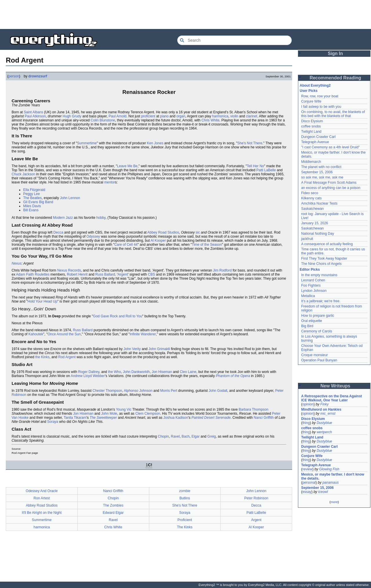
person (14, 76)
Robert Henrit (77, 274)
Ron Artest (42, 498)
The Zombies (113, 505)
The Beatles (32, 198)
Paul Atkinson (35, 116)
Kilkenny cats (311, 198)
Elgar (196, 436)
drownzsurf (38, 76)
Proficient (185, 520)
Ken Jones (155, 143)
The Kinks (185, 527)
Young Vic (124, 409)
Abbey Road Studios (163, 232)
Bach (186, 436)
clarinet (252, 116)
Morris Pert (169, 391)
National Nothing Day (318, 234)
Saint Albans (33, 112)
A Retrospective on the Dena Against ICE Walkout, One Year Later (332, 398)
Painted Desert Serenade (211, 418)
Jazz (69, 218)
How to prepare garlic (318, 316)
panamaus (330, 483)
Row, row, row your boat (320, 96)
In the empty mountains (319, 275)
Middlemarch (311, 162)
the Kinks (42, 357)
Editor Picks (310, 270)
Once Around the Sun (64, 334)
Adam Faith (25, 274)
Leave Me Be (127, 166)
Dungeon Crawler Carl (318, 137)
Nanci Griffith (264, 418)
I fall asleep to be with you (321, 107)
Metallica (308, 296)
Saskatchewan (312, 209)
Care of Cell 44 (126, 245)
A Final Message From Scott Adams (329, 183)
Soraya (53, 422)
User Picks (309, 91)
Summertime (87, 143)
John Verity (132, 349)
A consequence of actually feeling (327, 244)
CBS (151, 274)
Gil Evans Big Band (38, 202)
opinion (308, 404)
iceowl (323, 492)
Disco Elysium (312, 121)
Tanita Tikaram (75, 418)
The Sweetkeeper (103, 418)
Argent (123, 274)
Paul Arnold (118, 116)
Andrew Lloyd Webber (88, 376)
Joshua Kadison (176, 418)
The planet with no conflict (321, 167)
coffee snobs (311, 126)
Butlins (185, 498)
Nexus (17, 263)
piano (164, 116)
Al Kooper (158, 241)
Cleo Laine (188, 372)
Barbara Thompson (253, 409)
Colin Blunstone (103, 120)
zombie (185, 491)
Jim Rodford (222, 270)
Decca (58, 232)
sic (198, 232)
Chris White (210, 120)
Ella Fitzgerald (34, 190)
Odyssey (93, 236)
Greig (211, 436)
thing (306, 423)
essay (307, 492)
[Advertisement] (185, 14)
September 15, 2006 (317, 172)
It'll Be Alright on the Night (42, 513)
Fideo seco (310, 193)
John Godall (218, 391)
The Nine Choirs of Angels (321, 264)
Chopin (163, 436)
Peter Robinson (256, 498)
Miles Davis (32, 206)
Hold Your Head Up (42, 301)
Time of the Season (207, 245)
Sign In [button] (335, 53)
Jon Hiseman (162, 372)
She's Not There (250, 143)
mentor (110, 182)
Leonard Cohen (313, 280)
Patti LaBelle (266, 170)
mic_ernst (328, 414)
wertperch (324, 432)
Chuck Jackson (23, 174)
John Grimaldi (159, 349)
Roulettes (42, 274)
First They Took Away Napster (324, 258)
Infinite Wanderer (143, 334)
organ (181, 116)
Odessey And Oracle (42, 491)
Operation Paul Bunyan (319, 360)
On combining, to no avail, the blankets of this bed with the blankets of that (333, 114)
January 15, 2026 (315, 223)
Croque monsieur (314, 355)
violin (234, 116)
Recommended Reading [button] (335, 78)
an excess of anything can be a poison (331, 188)
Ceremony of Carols (317, 331)
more (334, 502)
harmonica (220, 116)
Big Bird (307, 326)
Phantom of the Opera (233, 376)
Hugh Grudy (72, 116)
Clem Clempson (148, 414)
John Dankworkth (136, 372)
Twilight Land (311, 132)
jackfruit (307, 239)
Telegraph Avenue (315, 142)
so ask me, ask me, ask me (322, 177)
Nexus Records (69, 270)
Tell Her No (255, 166)
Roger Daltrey (89, 372)
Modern (59, 218)
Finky (324, 404)
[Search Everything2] (234, 40)
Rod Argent (67, 357)
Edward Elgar (113, 513)
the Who (115, 372)
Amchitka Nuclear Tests (319, 203)
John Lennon (70, 198)
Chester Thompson (107, 391)
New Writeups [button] (335, 386)
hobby (101, 218)
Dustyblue (324, 423)
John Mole (109, 414)
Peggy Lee (31, 194)
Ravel (175, 436)
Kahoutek (36, 334)
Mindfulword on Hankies (321, 409)
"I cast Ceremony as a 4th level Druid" (330, 147)
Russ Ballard (105, 274)
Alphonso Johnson (138, 391)
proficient (148, 116)
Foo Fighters (311, 285)
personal (309, 483)
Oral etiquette (312, 321)
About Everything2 (315, 85)
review (307, 469)
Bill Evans (31, 210)
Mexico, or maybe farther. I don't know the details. (333, 476)
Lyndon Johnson (314, 291)
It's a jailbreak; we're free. (321, 301)
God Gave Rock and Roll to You (118, 316)
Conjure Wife (311, 101)
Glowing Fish (329, 469)
